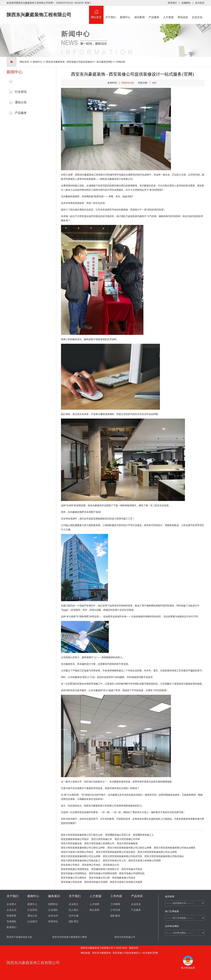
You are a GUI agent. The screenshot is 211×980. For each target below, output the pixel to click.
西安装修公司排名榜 (71, 882)
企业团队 (53, 910)
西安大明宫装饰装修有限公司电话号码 (122, 856)
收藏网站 (186, 3)
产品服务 (154, 12)
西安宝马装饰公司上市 (114, 861)
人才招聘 (94, 904)
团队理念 (74, 921)
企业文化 (197, 12)
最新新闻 (21, 81)
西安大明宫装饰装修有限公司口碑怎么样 (82, 835)
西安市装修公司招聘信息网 (103, 873)
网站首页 (96, 12)
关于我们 (111, 12)
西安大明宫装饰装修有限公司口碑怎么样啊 (129, 848)
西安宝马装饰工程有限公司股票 (126, 882)
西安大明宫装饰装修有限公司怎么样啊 (81, 856)
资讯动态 (183, 12)
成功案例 (140, 12)
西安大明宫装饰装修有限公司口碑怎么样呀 (83, 848)
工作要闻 (115, 904)
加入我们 (74, 910)
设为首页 (200, 3)
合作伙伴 (53, 916)
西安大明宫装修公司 (102, 839)
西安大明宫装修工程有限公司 (99, 843)
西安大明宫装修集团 (127, 843)
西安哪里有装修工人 (143, 835)
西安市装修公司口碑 (99, 878)
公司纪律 (115, 910)
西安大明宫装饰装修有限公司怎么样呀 (157, 852)
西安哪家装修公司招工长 (118, 835)
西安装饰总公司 (111, 865)
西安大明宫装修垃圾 (71, 843)
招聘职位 (53, 904)
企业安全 (136, 904)
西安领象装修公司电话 (124, 878)
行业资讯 (21, 92)
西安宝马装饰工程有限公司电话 (77, 852)
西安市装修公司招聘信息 (132, 873)
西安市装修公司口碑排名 (74, 878)
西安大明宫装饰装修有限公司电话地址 (164, 856)
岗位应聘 (94, 910)
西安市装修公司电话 (132, 869)
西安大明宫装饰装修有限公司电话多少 (81, 861)
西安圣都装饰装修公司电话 (75, 839)
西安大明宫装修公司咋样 (127, 839)
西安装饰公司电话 (70, 865)
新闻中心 (125, 12)
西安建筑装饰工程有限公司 (105, 869)
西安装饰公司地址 (91, 865)
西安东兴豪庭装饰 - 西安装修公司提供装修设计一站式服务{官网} (79, 62)
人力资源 (168, 12)
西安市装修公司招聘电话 (74, 873)
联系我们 (172, 3)
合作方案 (74, 916)
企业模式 (32, 921)
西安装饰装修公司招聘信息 (75, 869)
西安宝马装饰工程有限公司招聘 (145, 861)
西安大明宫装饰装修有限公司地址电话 (116, 852)
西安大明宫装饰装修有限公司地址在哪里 (175, 848)
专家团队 (12, 921)
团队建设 (115, 916)
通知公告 (21, 102)
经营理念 (53, 921)
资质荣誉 (12, 916)
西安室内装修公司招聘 (96, 882)
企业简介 (12, 904)
